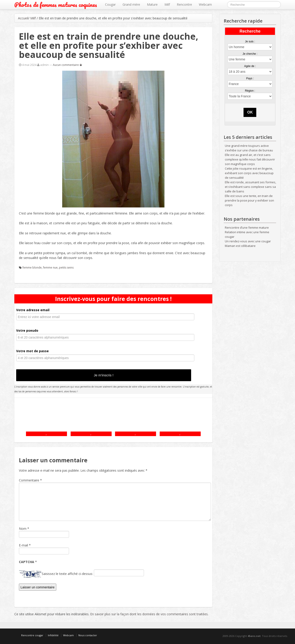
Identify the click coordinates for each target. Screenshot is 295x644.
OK (250, 112)
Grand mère (131, 4)
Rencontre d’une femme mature (247, 228)
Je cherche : (250, 54)
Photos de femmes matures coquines (56, 5)
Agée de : (250, 66)
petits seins (66, 268)
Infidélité (53, 635)
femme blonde (32, 268)
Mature (152, 4)
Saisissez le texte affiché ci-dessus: (67, 574)
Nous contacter (88, 635)
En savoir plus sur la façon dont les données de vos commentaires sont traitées (149, 614)
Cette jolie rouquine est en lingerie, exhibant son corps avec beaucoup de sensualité (249, 173)
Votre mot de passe (32, 351)
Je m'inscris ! (104, 375)
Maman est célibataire (240, 246)
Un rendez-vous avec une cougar (248, 241)
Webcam (205, 4)
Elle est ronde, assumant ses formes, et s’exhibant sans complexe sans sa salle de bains (250, 187)
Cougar (110, 4)
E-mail (23, 545)
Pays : (250, 78)
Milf (167, 4)
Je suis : (250, 41)
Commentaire (30, 480)
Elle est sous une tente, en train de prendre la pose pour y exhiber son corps (249, 200)
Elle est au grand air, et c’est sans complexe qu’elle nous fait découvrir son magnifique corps (250, 159)
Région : (250, 91)
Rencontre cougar (32, 635)
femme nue (50, 268)
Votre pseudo (27, 330)
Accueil (23, 18)
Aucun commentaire (67, 65)
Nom (23, 529)
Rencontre (184, 4)
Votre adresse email (33, 310)
